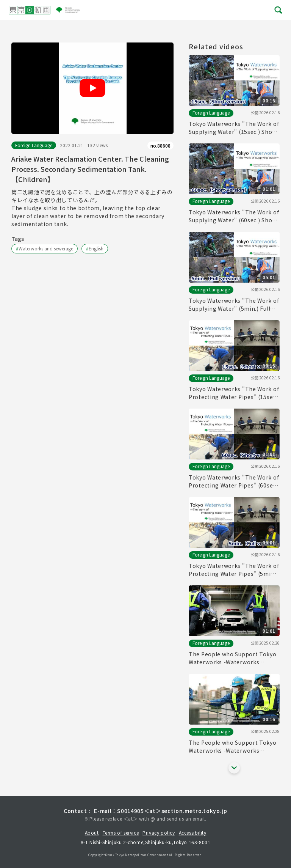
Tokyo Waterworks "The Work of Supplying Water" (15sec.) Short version (234, 128)
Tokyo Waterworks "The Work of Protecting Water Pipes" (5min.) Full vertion (234, 570)
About (92, 833)
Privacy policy (159, 833)
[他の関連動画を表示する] (234, 768)
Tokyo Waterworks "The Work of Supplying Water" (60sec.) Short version (234, 216)
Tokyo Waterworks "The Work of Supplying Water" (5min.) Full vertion (234, 305)
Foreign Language (34, 145)
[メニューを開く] (278, 10)
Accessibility (193, 833)
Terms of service (121, 833)
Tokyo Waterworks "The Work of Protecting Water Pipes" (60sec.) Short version (234, 481)
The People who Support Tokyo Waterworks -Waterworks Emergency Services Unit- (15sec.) (233, 747)
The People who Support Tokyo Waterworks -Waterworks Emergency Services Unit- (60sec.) (233, 658)
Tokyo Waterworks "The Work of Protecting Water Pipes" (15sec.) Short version (234, 393)
